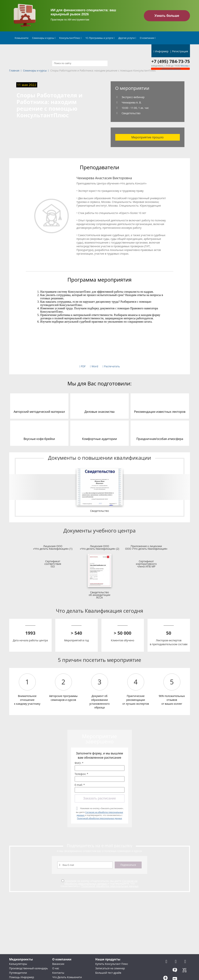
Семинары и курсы (44, 38)
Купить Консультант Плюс (112, 964)
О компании (148, 38)
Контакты (58, 973)
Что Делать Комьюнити (67, 977)
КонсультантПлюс (70, 38)
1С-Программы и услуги (100, 38)
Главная (14, 71)
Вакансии (58, 964)
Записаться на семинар (110, 968)
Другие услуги (127, 38)
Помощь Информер (22, 977)
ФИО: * (79, 763)
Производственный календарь (29, 968)
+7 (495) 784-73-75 (171, 61)
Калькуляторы (18, 964)
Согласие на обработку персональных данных (101, 882)
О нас (56, 968)
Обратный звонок (170, 69)
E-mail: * (80, 785)
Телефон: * (82, 774)
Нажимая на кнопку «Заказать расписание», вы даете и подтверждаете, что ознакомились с (100, 813)
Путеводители (18, 973)
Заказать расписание (99, 798)
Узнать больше (167, 16)
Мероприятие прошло (147, 137)
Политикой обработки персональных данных (99, 818)
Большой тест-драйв (108, 973)
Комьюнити (22, 38)
